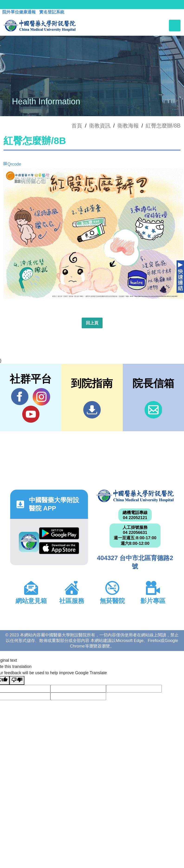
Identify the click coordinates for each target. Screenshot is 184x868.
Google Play (59, 533)
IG (41, 397)
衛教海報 (128, 126)
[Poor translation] (17, 680)
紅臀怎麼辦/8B (163, 126)
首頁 (77, 126)
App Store (59, 548)
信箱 (153, 410)
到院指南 (92, 410)
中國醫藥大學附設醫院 (135, 496)
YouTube (31, 414)
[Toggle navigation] (175, 26)
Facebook (20, 397)
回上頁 (92, 323)
